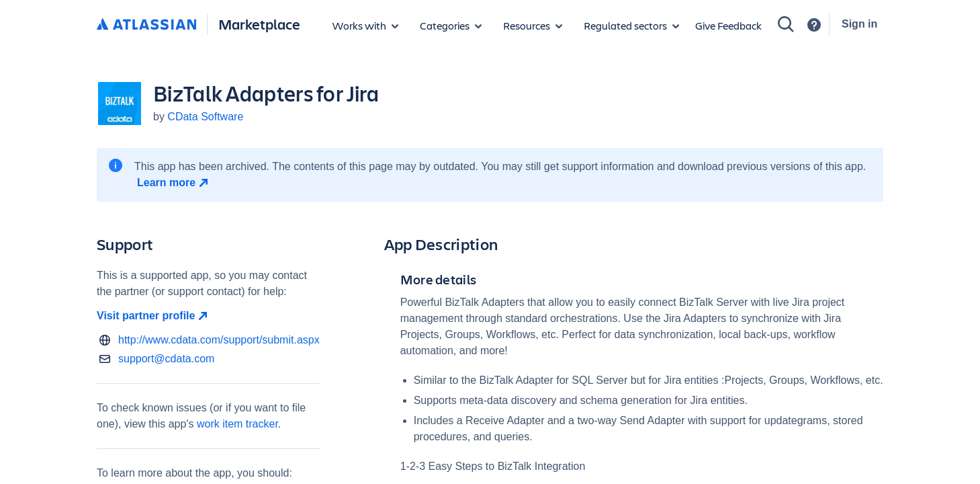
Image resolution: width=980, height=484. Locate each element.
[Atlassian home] (146, 25)
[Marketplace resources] (533, 26)
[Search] (786, 24)
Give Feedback (728, 25)
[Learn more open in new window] (174, 183)
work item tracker (237, 424)
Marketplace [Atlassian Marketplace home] (259, 24)
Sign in (859, 24)
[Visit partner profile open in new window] (208, 316)
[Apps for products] (365, 26)
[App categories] (451, 26)
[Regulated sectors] (631, 26)
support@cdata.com (166, 359)
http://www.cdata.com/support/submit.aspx (219, 340)
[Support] (814, 25)
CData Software (205, 117)
